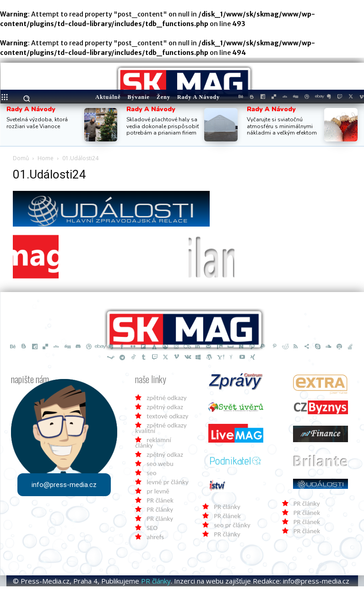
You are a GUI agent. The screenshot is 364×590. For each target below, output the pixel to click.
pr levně (158, 495)
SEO (152, 531)
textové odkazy (167, 420)
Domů (21, 158)
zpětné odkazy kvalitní (161, 432)
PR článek (160, 504)
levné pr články (167, 486)
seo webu (160, 467)
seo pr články (232, 529)
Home (46, 158)
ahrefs (155, 541)
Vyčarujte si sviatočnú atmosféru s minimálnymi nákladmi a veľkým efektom (282, 126)
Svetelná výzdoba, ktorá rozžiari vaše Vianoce (37, 123)
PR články (160, 513)
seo (151, 476)
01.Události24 (49, 174)
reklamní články (153, 446)
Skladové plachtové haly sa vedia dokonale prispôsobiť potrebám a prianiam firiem (163, 126)
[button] (27, 99)
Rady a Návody (31, 109)
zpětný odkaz (165, 411)
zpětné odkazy (166, 401)
